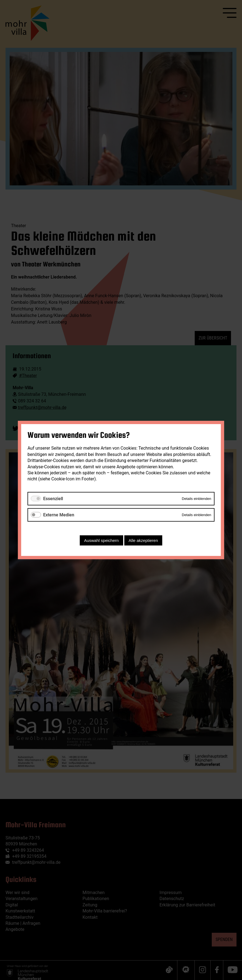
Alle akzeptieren (143, 540)
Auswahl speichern (101, 540)
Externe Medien (59, 515)
